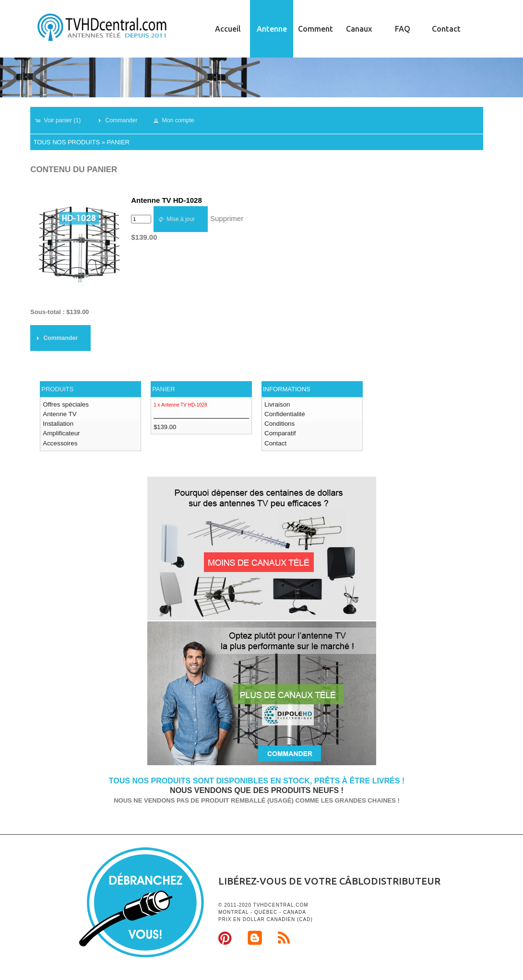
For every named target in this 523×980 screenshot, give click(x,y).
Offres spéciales (65, 404)
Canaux (359, 29)
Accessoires (59, 442)
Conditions (279, 423)
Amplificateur (61, 432)
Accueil (228, 29)
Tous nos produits (67, 142)
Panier (118, 142)
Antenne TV (59, 414)
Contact (446, 29)
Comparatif (280, 432)
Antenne (272, 29)
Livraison (277, 404)
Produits (57, 389)
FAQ (403, 29)
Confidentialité (284, 414)
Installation (58, 423)
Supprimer (227, 218)
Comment (315, 29)
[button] (62, 120)
